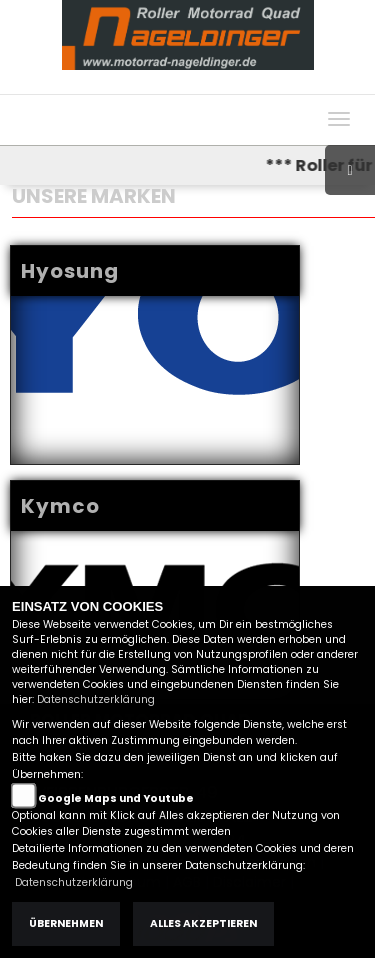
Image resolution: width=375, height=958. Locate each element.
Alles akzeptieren (203, 923)
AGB (231, 84)
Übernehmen (66, 923)
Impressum (162, 84)
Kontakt (287, 84)
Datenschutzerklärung (96, 699)
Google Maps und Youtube (116, 798)
